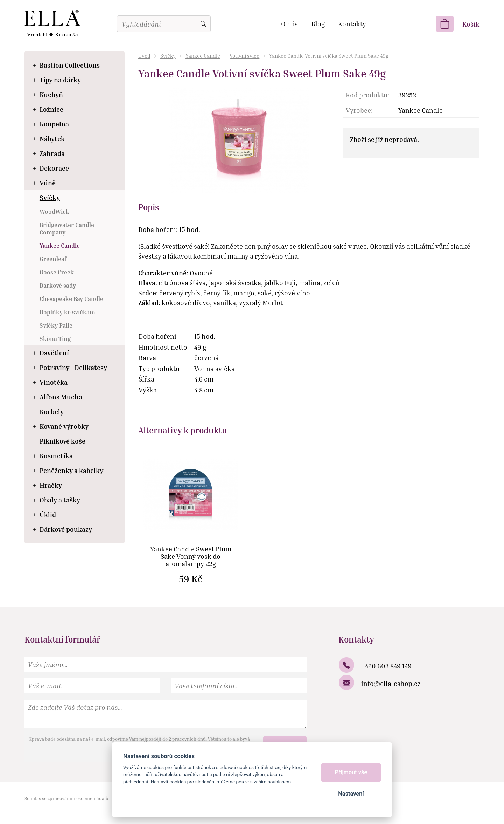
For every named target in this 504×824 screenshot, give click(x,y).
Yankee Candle (203, 56)
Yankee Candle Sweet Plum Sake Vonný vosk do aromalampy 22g (191, 557)
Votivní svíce (244, 56)
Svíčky (168, 56)
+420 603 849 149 (386, 666)
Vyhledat (203, 24)
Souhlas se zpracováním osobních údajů (66, 798)
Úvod (144, 56)
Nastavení (351, 794)
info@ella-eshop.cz (391, 683)
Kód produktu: (367, 95)
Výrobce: (359, 110)
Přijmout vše (351, 772)
